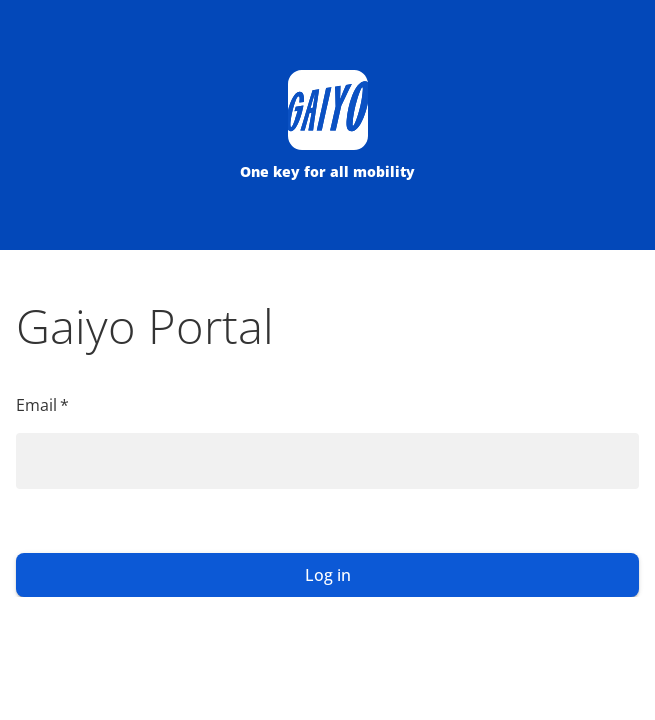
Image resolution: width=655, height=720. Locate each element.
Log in (328, 575)
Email (42, 405)
